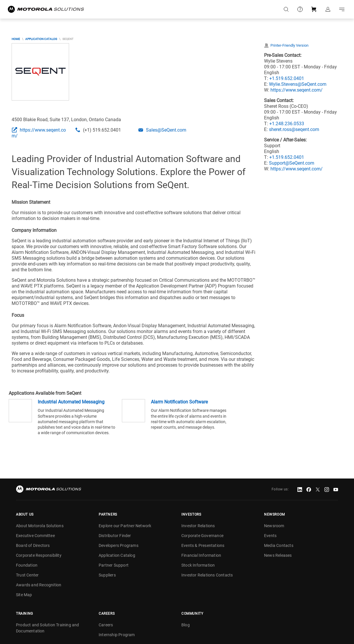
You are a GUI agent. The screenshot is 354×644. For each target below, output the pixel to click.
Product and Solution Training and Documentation (48, 628)
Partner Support (114, 565)
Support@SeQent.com (292, 163)
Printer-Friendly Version (289, 45)
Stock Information (198, 565)
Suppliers (107, 575)
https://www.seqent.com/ (297, 90)
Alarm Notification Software (179, 402)
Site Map (24, 595)
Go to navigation (342, 9)
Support (300, 9)
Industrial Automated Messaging (71, 402)
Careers (106, 625)
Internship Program (117, 635)
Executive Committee (35, 536)
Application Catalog (41, 39)
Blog (186, 625)
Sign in (328, 9)
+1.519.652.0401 (287, 78)
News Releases (278, 555)
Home (16, 39)
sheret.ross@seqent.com (294, 129)
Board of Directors (33, 545)
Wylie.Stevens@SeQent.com (298, 84)
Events (270, 536)
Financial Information (201, 555)
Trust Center (27, 575)
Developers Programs (119, 545)
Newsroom (274, 526)
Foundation (27, 565)
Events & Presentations (203, 545)
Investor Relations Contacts (207, 575)
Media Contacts (279, 545)
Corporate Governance (202, 536)
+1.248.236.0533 (287, 124)
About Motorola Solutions (40, 526)
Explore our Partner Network (125, 526)
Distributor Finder (115, 536)
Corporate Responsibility (39, 555)
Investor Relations (198, 526)
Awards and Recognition (39, 585)
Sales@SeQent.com (166, 130)
